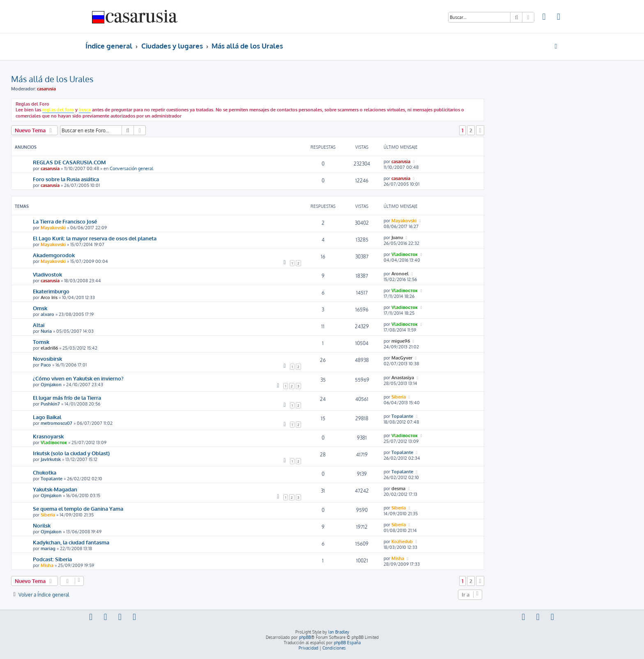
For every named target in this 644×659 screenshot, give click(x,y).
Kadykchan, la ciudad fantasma (71, 542)
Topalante (402, 416)
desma (398, 488)
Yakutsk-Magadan (55, 489)
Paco (46, 365)
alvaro (47, 314)
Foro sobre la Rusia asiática (66, 179)
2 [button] (471, 130)
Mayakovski (53, 228)
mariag (48, 548)
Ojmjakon (51, 385)
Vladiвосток (405, 254)
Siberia (399, 397)
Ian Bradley (339, 632)
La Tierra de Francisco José (65, 221)
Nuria (46, 331)
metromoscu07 (56, 423)
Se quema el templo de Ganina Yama (78, 508)
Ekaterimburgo (51, 291)
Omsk (40, 308)
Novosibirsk (47, 358)
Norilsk (42, 525)
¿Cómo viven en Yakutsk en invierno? (78, 378)
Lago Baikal (47, 417)
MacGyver (402, 358)
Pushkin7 (50, 404)
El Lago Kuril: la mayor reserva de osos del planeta (95, 238)
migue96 (401, 341)
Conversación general (131, 168)
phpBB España (347, 643)
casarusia (46, 89)
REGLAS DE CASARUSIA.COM (69, 162)
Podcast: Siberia (52, 559)
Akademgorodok (54, 255)
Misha (47, 565)
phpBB (305, 637)
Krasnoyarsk (48, 436)
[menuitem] (544, 18)
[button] (480, 130)
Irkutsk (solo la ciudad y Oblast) (71, 453)
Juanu (397, 237)
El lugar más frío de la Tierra (67, 397)
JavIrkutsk (51, 459)
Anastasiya (403, 378)
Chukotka (45, 472)
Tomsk (41, 342)
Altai (39, 325)
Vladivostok (47, 274)
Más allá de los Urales (52, 79)
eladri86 (49, 348)
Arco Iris (49, 297)
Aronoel (400, 274)
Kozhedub (402, 541)
